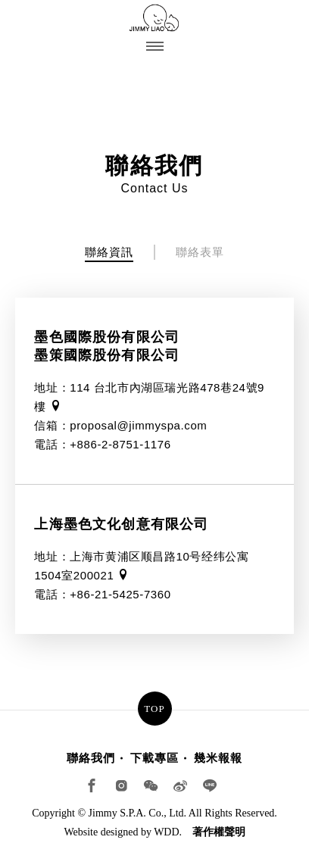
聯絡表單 (200, 252)
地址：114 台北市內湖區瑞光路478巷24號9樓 (149, 397)
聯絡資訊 (109, 252)
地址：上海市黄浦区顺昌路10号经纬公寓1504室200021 (141, 566)
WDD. (168, 832)
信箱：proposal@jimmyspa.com (120, 425)
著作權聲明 (219, 832)
